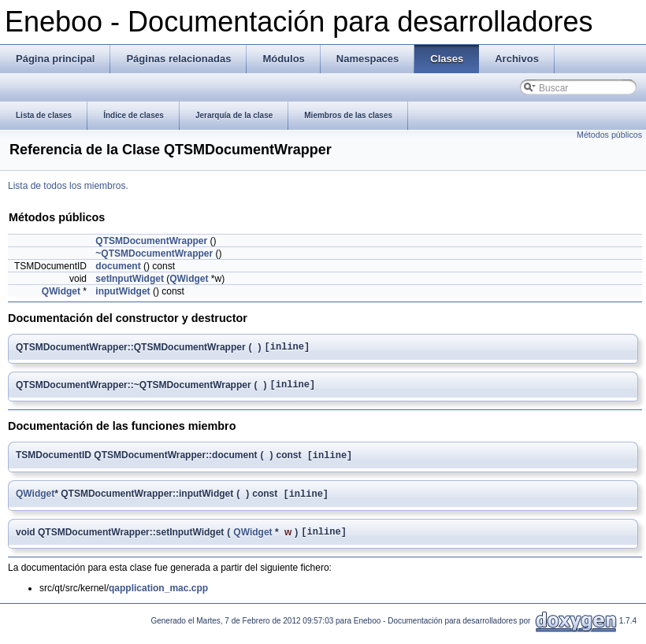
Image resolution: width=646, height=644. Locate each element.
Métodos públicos (609, 135)
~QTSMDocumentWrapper (154, 254)
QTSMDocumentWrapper (151, 241)
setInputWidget (130, 279)
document (118, 266)
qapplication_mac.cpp (158, 598)
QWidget (189, 279)
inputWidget (123, 291)
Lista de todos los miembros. (68, 186)
